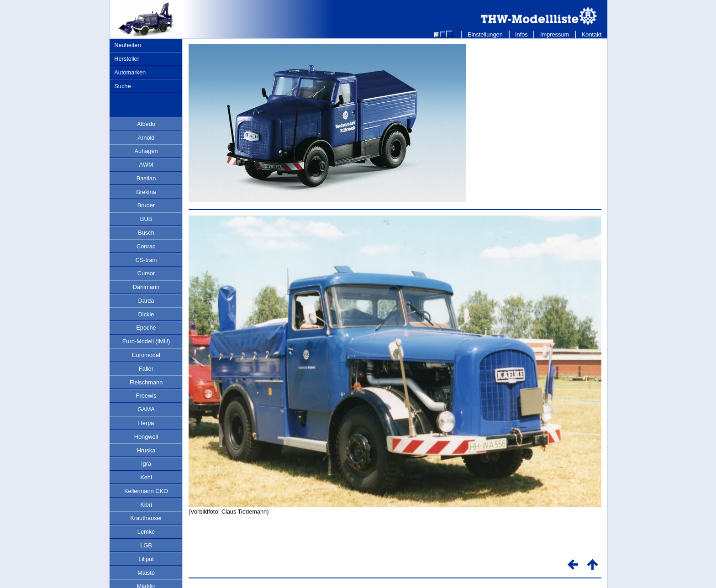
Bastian (146, 178)
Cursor (146, 273)
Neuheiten (127, 45)
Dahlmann (146, 287)
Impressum (555, 34)
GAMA (146, 409)
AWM (146, 165)
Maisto (146, 573)
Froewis (146, 396)
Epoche (146, 328)
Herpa (146, 423)
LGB (146, 545)
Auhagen (146, 151)
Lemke (146, 532)
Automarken (130, 72)
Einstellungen (485, 34)
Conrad (146, 246)
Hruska (146, 450)
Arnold (146, 138)
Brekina (146, 192)
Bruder (146, 205)
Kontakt (592, 34)
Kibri (146, 505)
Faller (146, 369)
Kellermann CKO (146, 491)
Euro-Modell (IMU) (146, 341)
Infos (522, 34)
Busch (146, 233)
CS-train (146, 260)
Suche (122, 86)
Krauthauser (146, 518)
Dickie (146, 314)
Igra (146, 464)
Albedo (146, 124)
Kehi (146, 477)
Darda (146, 301)
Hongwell (146, 437)
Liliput (146, 559)
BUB (146, 219)
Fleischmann (146, 382)
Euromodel (146, 355)
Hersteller (127, 59)
